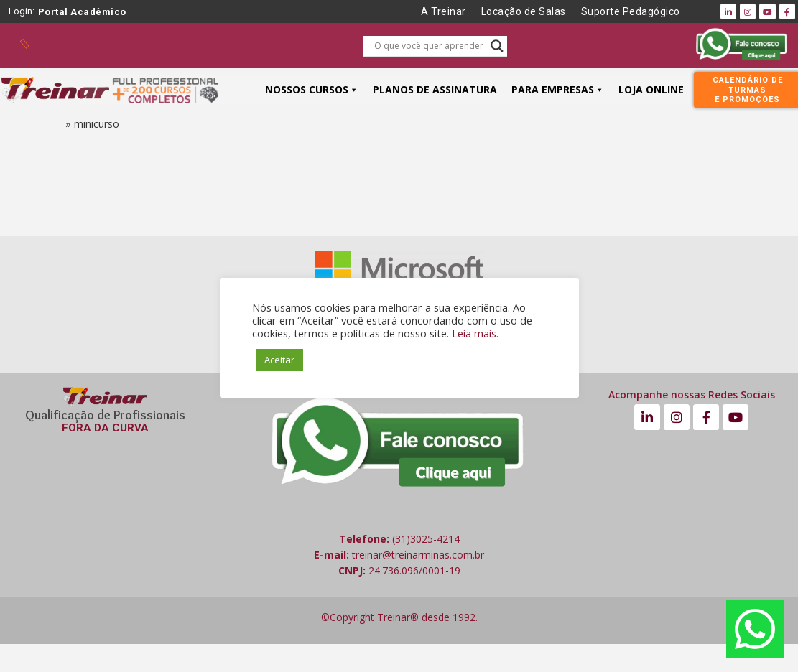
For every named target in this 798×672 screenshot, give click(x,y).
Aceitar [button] (279, 360)
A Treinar (444, 11)
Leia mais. (475, 333)
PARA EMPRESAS (558, 89)
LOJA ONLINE (651, 89)
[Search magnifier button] (497, 46)
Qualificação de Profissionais (105, 415)
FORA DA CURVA (105, 428)
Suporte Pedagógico (631, 11)
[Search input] (429, 46)
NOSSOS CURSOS (312, 89)
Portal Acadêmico (82, 12)
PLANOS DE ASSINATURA (435, 89)
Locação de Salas (524, 11)
